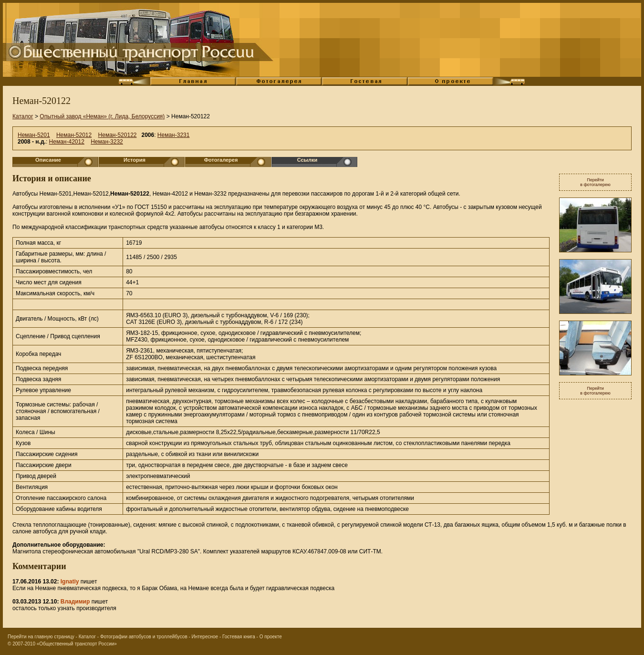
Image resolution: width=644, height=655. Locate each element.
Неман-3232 (107, 142)
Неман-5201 (34, 135)
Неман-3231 (174, 135)
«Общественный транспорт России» (77, 644)
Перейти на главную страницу (41, 637)
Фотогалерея (221, 160)
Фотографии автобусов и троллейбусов (144, 637)
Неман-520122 (118, 135)
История (135, 160)
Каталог (23, 116)
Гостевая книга (239, 637)
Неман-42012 (67, 142)
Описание (48, 160)
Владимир (75, 602)
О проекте (271, 637)
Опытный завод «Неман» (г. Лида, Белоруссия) (102, 116)
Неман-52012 (74, 135)
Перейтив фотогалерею (595, 182)
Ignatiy (70, 582)
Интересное (205, 637)
